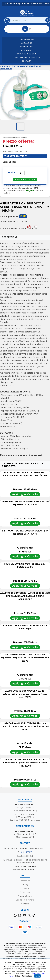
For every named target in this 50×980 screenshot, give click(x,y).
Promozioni (27, 39)
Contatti (27, 61)
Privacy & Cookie (27, 54)
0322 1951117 (27, 852)
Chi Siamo (27, 50)
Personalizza (27, 976)
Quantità (10, 172)
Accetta (37, 976)
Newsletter (27, 47)
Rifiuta (18, 976)
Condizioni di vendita (27, 57)
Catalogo (27, 43)
